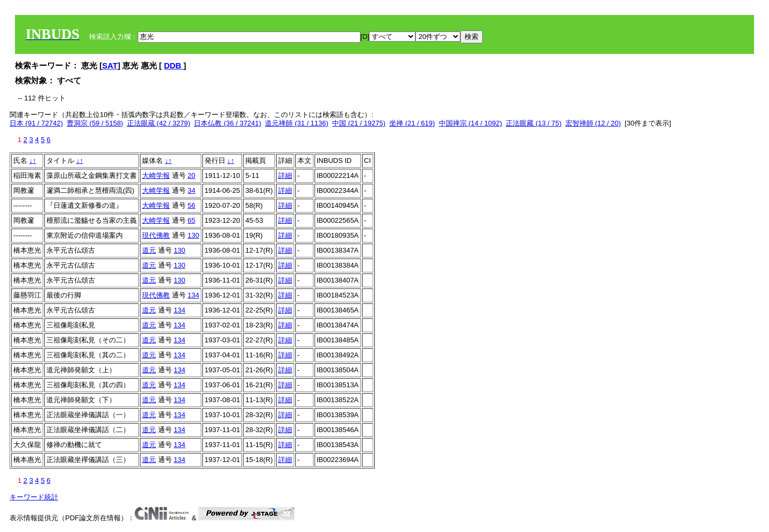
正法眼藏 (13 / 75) (533, 123)
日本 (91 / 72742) (36, 123)
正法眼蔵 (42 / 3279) (159, 123)
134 (193, 295)
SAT (110, 65)
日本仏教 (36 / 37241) (227, 123)
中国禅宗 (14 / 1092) (471, 123)
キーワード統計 (34, 497)
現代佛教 (156, 235)
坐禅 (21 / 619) (412, 123)
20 (191, 175)
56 (191, 205)
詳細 (285, 175)
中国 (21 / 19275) (359, 123)
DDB (174, 65)
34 (191, 190)
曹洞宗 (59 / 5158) (95, 123)
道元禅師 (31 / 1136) (297, 123)
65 (191, 220)
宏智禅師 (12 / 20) (593, 123)
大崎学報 (156, 175)
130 (193, 235)
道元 (149, 250)
